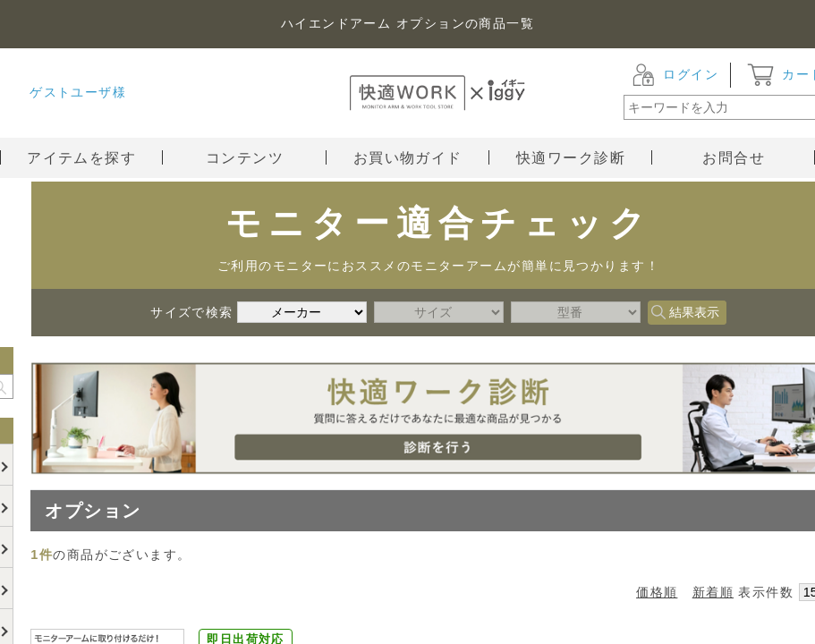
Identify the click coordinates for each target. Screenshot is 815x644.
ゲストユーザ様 (78, 92)
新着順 (713, 592)
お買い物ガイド (421, 158)
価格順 (657, 592)
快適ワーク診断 (584, 158)
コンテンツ (266, 158)
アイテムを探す (81, 158)
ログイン (691, 74)
